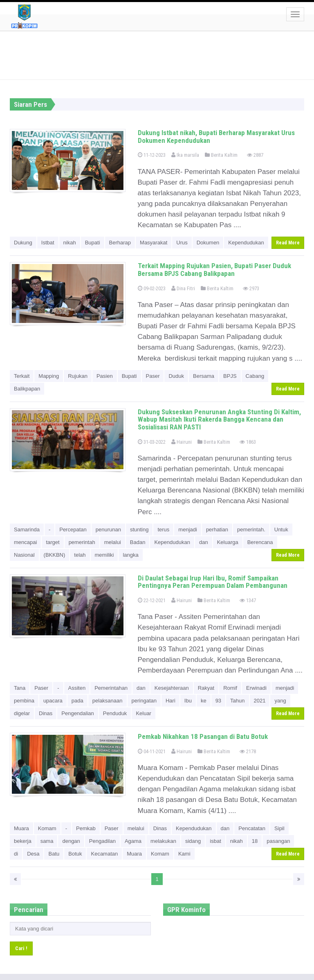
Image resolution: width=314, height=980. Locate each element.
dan (204, 542)
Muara (21, 828)
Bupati (93, 243)
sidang (193, 841)
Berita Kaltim (221, 155)
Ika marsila (185, 155)
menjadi (188, 530)
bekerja (23, 841)
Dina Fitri (183, 288)
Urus (182, 243)
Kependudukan (246, 243)
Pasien (105, 376)
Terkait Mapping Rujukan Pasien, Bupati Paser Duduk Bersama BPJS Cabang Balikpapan (214, 270)
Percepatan (73, 530)
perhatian (217, 530)
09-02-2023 (152, 288)
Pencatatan (252, 828)
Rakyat (206, 688)
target (53, 542)
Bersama (204, 376)
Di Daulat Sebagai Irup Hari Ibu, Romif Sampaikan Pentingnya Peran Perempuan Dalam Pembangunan (213, 582)
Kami (184, 854)
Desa (33, 854)
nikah (70, 243)
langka (130, 555)
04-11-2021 (152, 751)
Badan (138, 542)
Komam (47, 828)
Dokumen (208, 243)
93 (218, 701)
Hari (170, 701)
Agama (133, 841)
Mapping (49, 376)
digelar (22, 713)
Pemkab (86, 828)
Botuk (75, 854)
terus (163, 530)
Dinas (46, 713)
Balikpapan (27, 389)
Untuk (281, 530)
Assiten (77, 688)
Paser (153, 376)
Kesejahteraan (172, 688)
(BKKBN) (55, 555)
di (16, 854)
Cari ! (21, 948)
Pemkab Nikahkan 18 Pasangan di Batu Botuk (203, 736)
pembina (24, 701)
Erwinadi (256, 688)
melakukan (163, 841)
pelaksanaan (108, 701)
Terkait (22, 376)
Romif (230, 688)
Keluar (144, 713)
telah (80, 555)
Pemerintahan (111, 688)
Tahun (237, 701)
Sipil (279, 828)
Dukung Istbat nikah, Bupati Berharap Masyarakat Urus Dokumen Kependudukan (216, 137)
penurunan (108, 530)
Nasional (24, 555)
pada (77, 701)
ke (204, 701)
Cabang (255, 376)
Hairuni (182, 442)
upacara (53, 701)
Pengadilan (102, 841)
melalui (113, 542)
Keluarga (228, 542)
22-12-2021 (152, 600)
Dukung (23, 243)
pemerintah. (251, 530)
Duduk (176, 376)
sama (47, 841)
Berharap (120, 243)
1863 (248, 442)
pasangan (278, 841)
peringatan (144, 701)
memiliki (104, 555)
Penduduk (115, 713)
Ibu (188, 701)
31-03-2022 (152, 442)
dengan (71, 841)
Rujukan (78, 376)
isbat (215, 841)
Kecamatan (104, 854)
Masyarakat (154, 243)
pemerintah (82, 542)
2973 (251, 288)
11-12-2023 (152, 155)
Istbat (48, 243)
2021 (260, 701)
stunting (139, 530)
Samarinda (27, 530)
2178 (248, 751)
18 (255, 841)
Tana (20, 688)
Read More (288, 243)
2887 (255, 155)
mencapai (25, 542)
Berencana (260, 542)
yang (280, 701)
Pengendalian (78, 713)
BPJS (230, 376)
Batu (54, 854)
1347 (248, 600)
